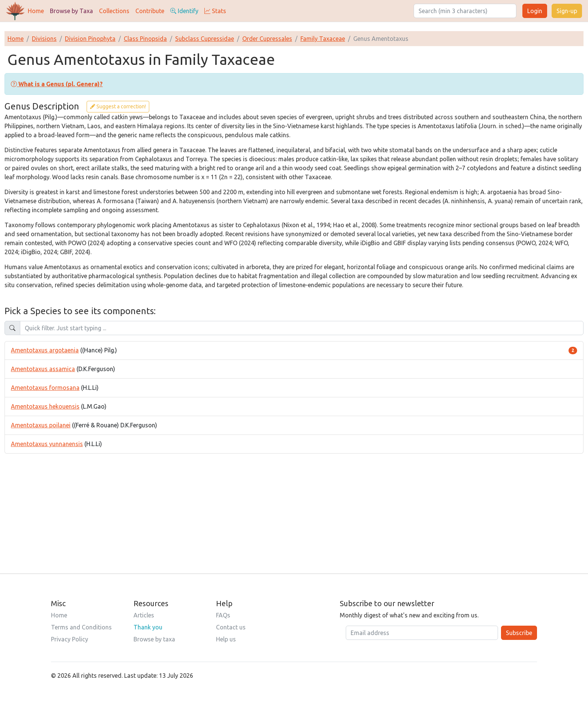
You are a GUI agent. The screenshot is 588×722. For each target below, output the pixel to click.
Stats (215, 11)
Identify (184, 11)
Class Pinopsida (145, 39)
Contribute (150, 11)
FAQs (223, 615)
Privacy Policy (70, 639)
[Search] (465, 11)
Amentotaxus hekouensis (45, 406)
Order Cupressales (267, 39)
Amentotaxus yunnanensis (47, 444)
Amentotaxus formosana (45, 388)
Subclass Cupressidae (205, 39)
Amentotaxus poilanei (41, 425)
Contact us (231, 627)
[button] (57, 84)
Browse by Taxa (71, 11)
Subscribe (519, 633)
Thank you (148, 627)
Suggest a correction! (118, 106)
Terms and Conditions (81, 627)
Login (535, 11)
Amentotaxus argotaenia (45, 350)
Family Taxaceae (323, 39)
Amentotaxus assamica (43, 369)
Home (36, 11)
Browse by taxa (154, 639)
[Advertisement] (294, 506)
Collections (114, 11)
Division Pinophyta (90, 39)
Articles (144, 615)
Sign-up (567, 11)
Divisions (44, 39)
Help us (226, 639)
